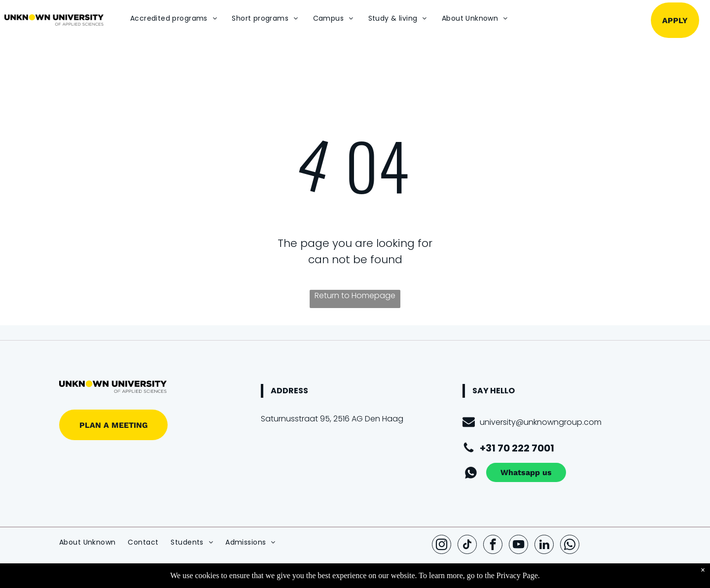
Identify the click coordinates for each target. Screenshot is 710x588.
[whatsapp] (570, 546)
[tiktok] (467, 546)
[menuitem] (174, 18)
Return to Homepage (355, 295)
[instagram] (442, 546)
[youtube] (518, 546)
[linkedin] (544, 546)
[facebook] (493, 546)
